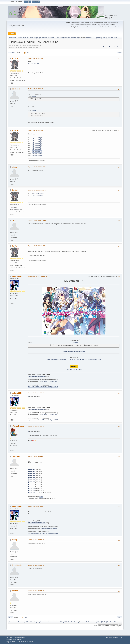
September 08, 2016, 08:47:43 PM (37, 190)
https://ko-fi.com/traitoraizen (37, 376)
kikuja (14, 220)
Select (34, 96)
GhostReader (17, 565)
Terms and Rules (114, 638)
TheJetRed (16, 456)
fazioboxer (16, 89)
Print (119, 53)
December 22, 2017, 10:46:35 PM (39, 276)
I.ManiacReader (18, 426)
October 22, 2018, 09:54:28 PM (36, 540)
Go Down (11, 53)
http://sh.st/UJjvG (37, 144)
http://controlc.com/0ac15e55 (49, 382)
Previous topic (108, 47)
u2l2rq (14, 540)
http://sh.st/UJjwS (37, 156)
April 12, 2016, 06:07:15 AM (35, 89)
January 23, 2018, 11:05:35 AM (36, 426)
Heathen (15, 591)
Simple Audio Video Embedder (14, 640)
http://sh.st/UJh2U (37, 154)
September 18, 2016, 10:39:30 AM (37, 246)
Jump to (95, 626)
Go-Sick (15, 59)
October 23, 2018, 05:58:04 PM (36, 565)
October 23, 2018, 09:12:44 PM (36, 591)
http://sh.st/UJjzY (37, 138)
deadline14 (89, 38)
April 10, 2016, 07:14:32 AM (35, 58)
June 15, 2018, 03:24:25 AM (35, 506)
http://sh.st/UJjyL (37, 140)
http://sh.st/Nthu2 (38, 193)
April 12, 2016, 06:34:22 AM (35, 130)
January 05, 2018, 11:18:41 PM (36, 393)
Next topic (118, 47)
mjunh (14, 167)
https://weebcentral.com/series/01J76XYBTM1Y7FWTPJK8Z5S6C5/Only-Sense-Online (74, 359)
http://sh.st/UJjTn (37, 148)
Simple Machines (21, 638)
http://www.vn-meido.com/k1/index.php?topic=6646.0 (43, 387)
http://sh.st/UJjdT (37, 142)
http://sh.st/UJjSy (37, 146)
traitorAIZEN (17, 276)
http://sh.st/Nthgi (38, 195)
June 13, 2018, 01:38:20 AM (35, 456)
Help (107, 638)
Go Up (10, 617)
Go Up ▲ (121, 638)
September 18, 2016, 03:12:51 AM (37, 220)
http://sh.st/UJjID (37, 150)
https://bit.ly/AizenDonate (74, 369)
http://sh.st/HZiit (37, 152)
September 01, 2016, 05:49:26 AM (37, 167)
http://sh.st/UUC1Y (34, 64)
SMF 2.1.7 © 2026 (11, 638)
